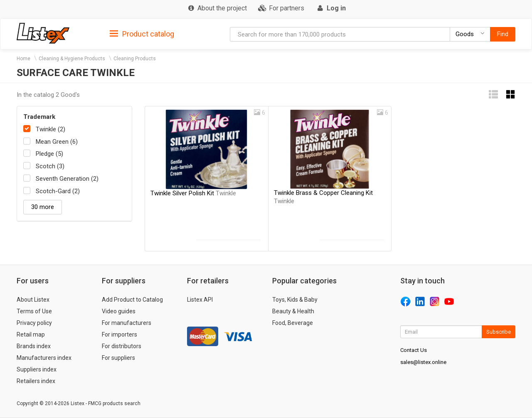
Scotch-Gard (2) (58, 191)
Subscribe (499, 332)
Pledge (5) (49, 154)
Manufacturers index (44, 358)
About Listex (33, 300)
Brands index (34, 346)
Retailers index (36, 381)
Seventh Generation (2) (67, 179)
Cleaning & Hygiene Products (72, 59)
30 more (43, 207)
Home (23, 59)
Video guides (119, 311)
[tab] (142, 33)
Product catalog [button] (142, 34)
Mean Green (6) (57, 142)
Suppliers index (37, 369)
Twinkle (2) (50, 129)
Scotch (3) (50, 166)
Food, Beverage (293, 323)
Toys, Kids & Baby (295, 300)
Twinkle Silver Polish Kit (193, 193)
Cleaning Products (135, 59)
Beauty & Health (293, 311)
